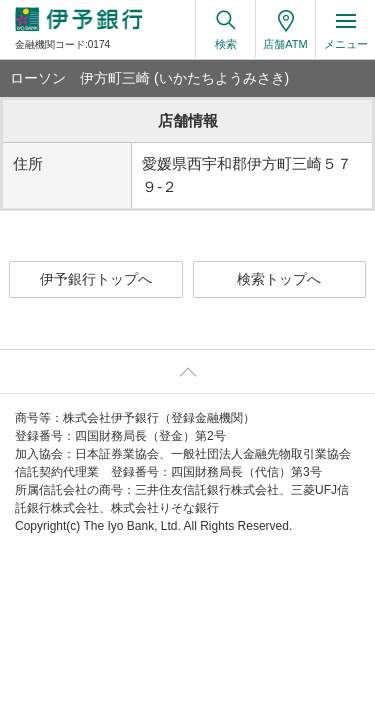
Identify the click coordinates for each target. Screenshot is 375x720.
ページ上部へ (187, 371)
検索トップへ (279, 279)
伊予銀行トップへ (96, 279)
